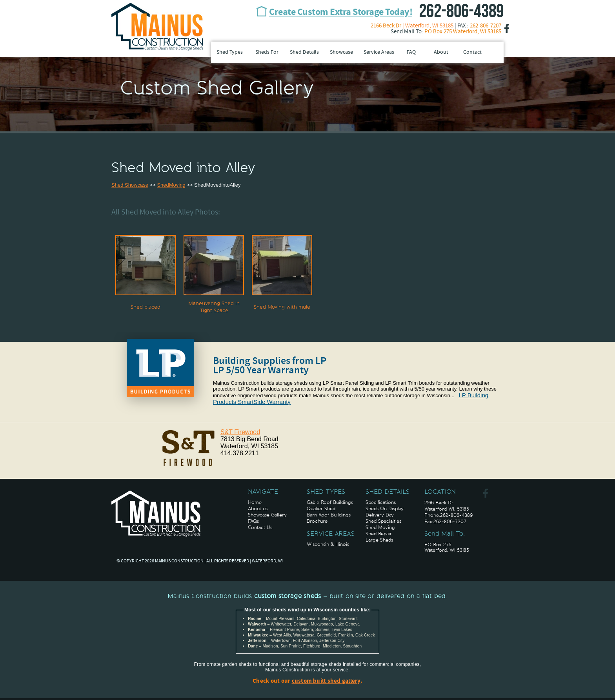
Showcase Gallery (267, 515)
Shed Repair (379, 534)
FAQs (253, 521)
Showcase (341, 52)
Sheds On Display (385, 509)
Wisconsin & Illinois (328, 544)
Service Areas (379, 52)
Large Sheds (379, 540)
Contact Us (260, 527)
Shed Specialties (383, 521)
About (441, 52)
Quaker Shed (321, 509)
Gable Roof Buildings (330, 502)
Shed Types (230, 52)
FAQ (411, 52)
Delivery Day (380, 515)
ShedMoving (171, 185)
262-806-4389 (461, 12)
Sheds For (267, 52)
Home (255, 502)
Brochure (317, 521)
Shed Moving (380, 527)
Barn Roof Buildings (329, 515)
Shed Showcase (130, 185)
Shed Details (304, 52)
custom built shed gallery (326, 681)
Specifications (381, 502)
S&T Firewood (240, 432)
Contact (472, 52)
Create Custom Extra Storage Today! (341, 13)
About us (258, 509)
